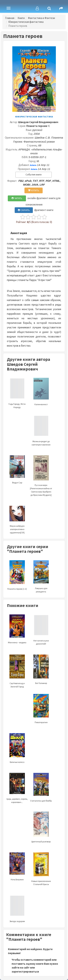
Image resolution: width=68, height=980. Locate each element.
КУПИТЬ (34, 190)
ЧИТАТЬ (17, 198)
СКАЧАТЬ (24, 210)
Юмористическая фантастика (26, 22)
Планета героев (37, 126)
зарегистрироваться (25, 972)
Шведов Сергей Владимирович (38, 122)
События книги (34, 175)
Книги (21, 18)
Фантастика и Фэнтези (41, 18)
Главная (10, 18)
